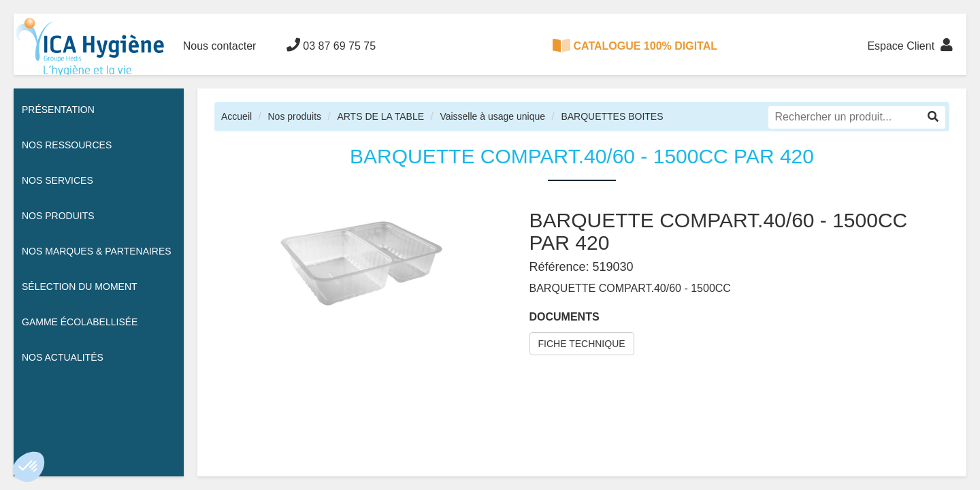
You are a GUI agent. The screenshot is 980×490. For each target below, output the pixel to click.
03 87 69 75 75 (331, 45)
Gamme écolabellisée (80, 322)
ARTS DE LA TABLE (380, 116)
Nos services (58, 180)
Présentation (58, 110)
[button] (29, 467)
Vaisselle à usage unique (492, 116)
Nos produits (294, 116)
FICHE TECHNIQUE (582, 344)
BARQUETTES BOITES (612, 116)
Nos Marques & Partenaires (97, 251)
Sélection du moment (80, 287)
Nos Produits (58, 216)
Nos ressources (67, 145)
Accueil (236, 116)
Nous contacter (220, 46)
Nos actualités (63, 357)
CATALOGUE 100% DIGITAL (635, 46)
